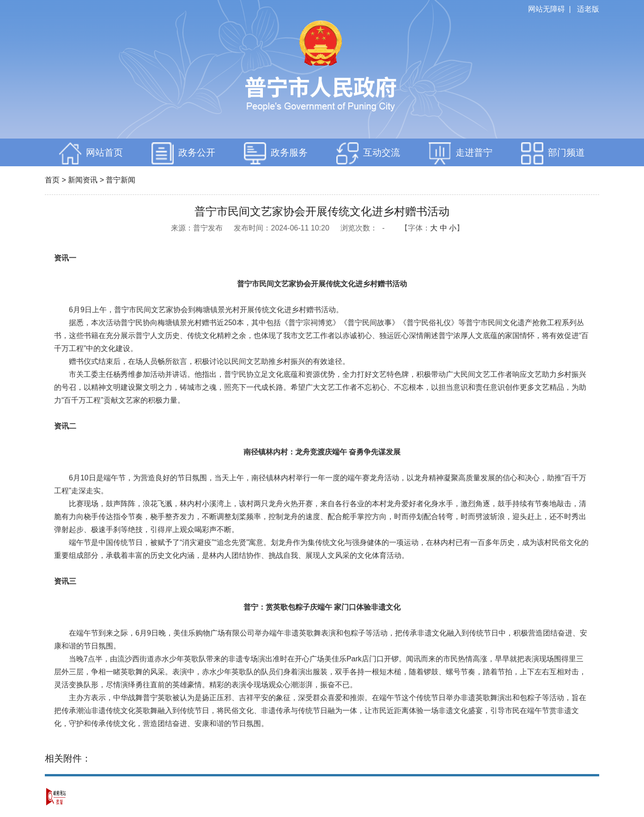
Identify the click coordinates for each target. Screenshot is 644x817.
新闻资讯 (83, 180)
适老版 (588, 9)
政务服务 (276, 153)
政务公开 (183, 153)
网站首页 (91, 153)
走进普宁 (461, 153)
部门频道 (553, 153)
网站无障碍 (547, 9)
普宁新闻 (121, 180)
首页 (52, 180)
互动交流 (368, 153)
